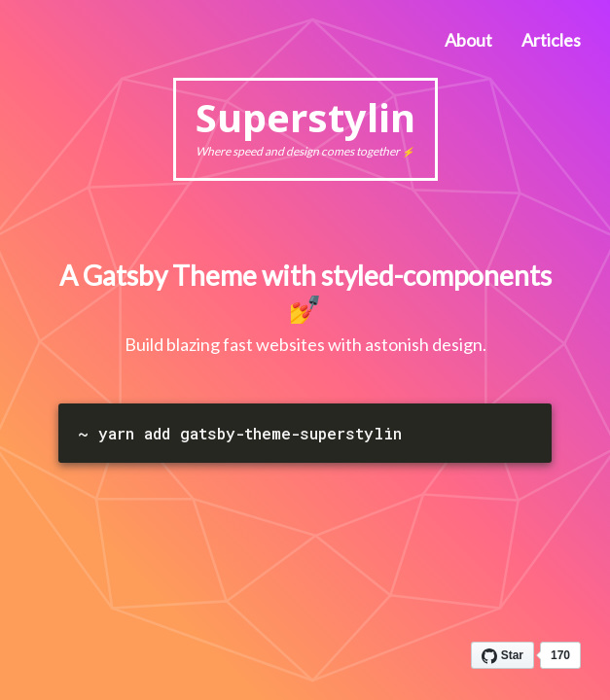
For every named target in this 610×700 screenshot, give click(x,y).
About (468, 40)
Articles (551, 40)
